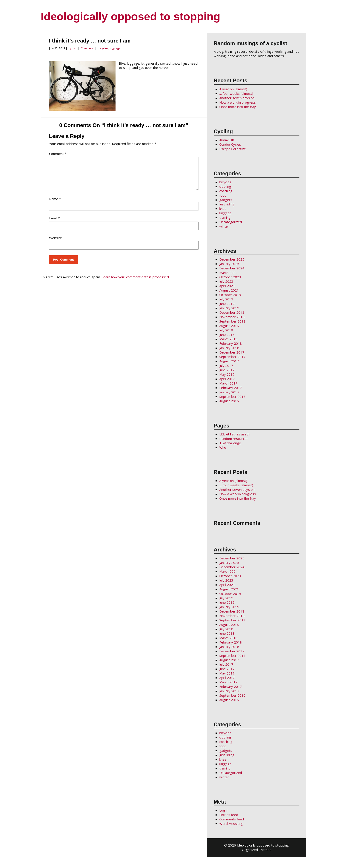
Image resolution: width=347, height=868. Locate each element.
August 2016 (229, 401)
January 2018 (229, 348)
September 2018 (232, 321)
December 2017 (232, 352)
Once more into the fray (238, 107)
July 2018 (226, 330)
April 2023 (227, 286)
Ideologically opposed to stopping (130, 17)
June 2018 (227, 334)
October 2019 (230, 295)
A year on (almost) (233, 89)
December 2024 (232, 268)
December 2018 (232, 312)
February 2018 (231, 343)
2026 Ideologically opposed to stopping (258, 845)
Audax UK (227, 140)
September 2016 (232, 396)
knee (223, 209)
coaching (226, 191)
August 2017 (229, 361)
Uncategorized (231, 222)
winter (224, 226)
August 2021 (229, 290)
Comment (87, 48)
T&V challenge (230, 443)
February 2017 (231, 388)
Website (56, 243)
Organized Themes (257, 850)
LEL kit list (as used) (234, 434)
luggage (115, 48)
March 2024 (228, 273)
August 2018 (229, 326)
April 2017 (227, 379)
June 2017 (227, 370)
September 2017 (232, 357)
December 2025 (232, 259)
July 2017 (226, 365)
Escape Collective (233, 149)
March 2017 (228, 383)
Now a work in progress (238, 102)
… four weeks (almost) (236, 93)
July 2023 (226, 281)
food (223, 195)
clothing (225, 186)
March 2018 (228, 339)
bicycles (103, 48)
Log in (224, 810)
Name (55, 204)
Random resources (234, 439)
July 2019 (226, 299)
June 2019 (227, 304)
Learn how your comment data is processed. (136, 282)
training (225, 217)
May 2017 (227, 374)
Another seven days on (237, 98)
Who (223, 447)
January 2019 (229, 308)
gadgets (226, 200)
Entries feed (229, 815)
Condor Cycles (230, 144)
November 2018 (232, 317)
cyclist (73, 48)
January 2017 (229, 392)
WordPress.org (231, 824)
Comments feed (232, 819)
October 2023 (230, 277)
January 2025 (229, 264)
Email (54, 223)
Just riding (227, 204)
